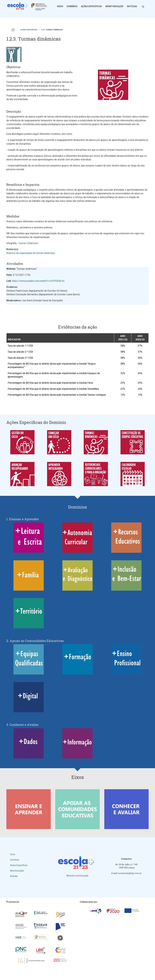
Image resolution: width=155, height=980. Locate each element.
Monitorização (114, 6)
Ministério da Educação (77, 876)
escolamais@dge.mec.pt (130, 873)
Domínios (72, 6)
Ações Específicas (91, 6)
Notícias (132, 6)
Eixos (60, 6)
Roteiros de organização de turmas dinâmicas (31, 253)
